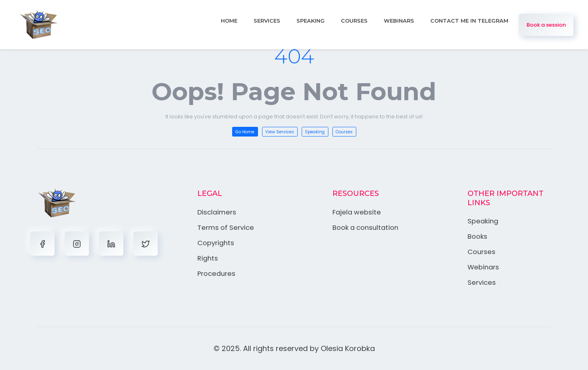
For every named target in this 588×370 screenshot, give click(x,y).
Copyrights (216, 242)
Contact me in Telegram (469, 21)
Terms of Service (227, 227)
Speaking (311, 21)
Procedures (217, 273)
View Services (280, 132)
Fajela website (357, 212)
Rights (208, 257)
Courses (354, 21)
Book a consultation (367, 227)
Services (267, 21)
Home (229, 21)
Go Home (245, 132)
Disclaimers (218, 212)
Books (477, 236)
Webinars (399, 21)
